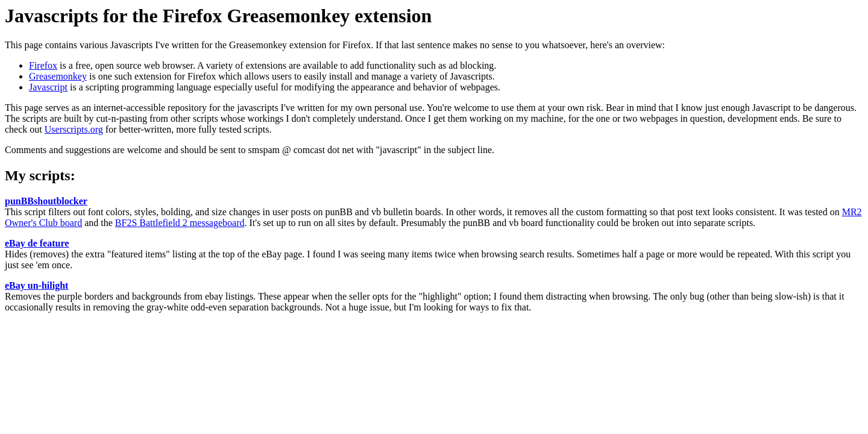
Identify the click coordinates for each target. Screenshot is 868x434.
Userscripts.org (74, 129)
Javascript (48, 87)
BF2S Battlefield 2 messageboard (180, 223)
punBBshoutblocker (46, 201)
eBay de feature (37, 243)
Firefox (43, 65)
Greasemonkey (58, 76)
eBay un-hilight (36, 285)
